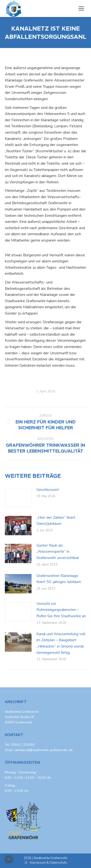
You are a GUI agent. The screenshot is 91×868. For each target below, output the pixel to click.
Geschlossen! (48, 490)
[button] (9, 859)
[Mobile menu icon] (81, 8)
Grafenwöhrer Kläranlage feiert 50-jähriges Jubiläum (59, 579)
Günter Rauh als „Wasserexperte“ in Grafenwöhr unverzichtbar (58, 552)
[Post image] (18, 498)
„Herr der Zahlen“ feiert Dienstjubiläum (56, 521)
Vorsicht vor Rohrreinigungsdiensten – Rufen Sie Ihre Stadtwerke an (61, 610)
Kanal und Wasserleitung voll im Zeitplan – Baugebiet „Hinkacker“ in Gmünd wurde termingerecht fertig (61, 643)
